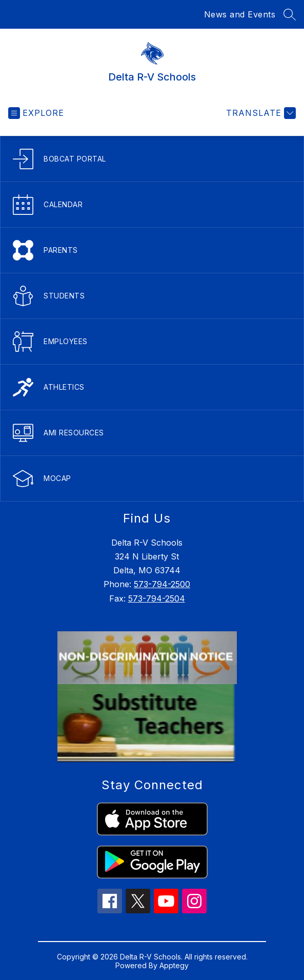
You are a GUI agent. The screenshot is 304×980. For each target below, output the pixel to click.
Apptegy (174, 965)
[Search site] (290, 14)
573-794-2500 (162, 584)
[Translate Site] (260, 113)
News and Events (240, 14)
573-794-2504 (157, 598)
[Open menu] (36, 113)
